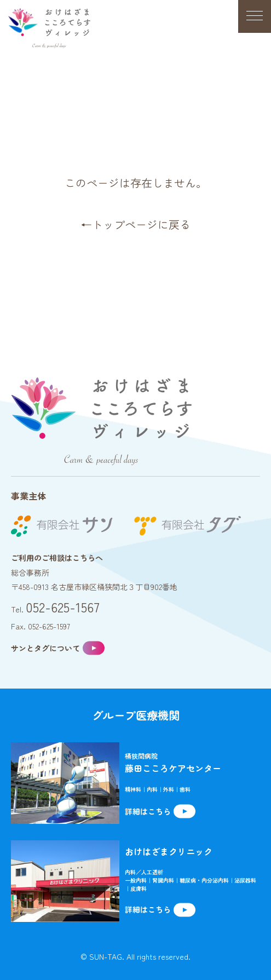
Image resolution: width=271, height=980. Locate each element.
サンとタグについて (45, 648)
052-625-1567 (63, 607)
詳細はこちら (148, 811)
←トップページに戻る (136, 224)
